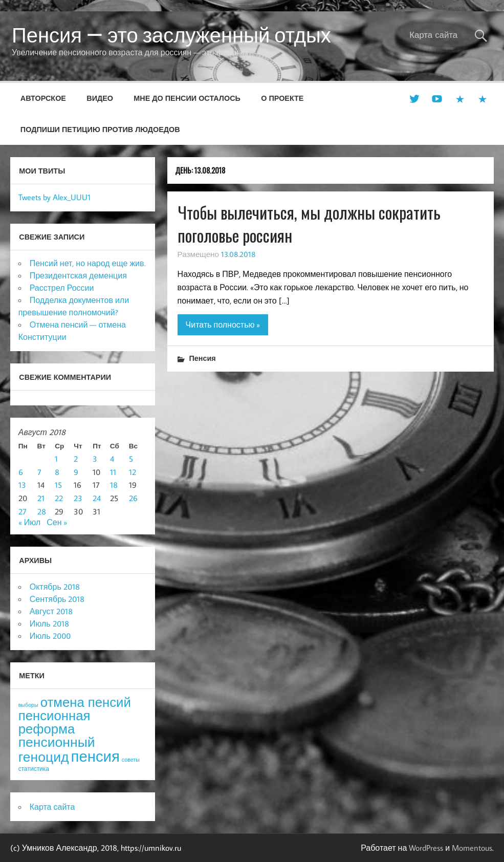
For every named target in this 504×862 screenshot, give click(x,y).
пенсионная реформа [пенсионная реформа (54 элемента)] (54, 722)
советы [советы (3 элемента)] (131, 760)
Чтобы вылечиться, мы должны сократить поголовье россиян (309, 224)
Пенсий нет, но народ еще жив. (88, 263)
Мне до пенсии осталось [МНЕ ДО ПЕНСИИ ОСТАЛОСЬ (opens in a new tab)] (187, 98)
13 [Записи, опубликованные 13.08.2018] (22, 485)
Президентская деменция (78, 275)
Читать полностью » (223, 325)
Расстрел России (62, 288)
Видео (100, 98)
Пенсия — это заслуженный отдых (171, 35)
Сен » (57, 522)
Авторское (43, 98)
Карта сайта (433, 35)
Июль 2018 (49, 623)
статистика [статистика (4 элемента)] (34, 769)
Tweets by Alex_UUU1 (54, 197)
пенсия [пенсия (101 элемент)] (95, 756)
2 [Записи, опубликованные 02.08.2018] (76, 459)
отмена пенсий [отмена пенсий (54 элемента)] (86, 702)
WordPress (426, 848)
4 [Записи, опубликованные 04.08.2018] (112, 459)
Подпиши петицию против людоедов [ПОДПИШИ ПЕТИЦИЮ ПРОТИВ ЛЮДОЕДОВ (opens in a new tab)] (100, 129)
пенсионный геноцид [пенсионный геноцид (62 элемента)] (57, 749)
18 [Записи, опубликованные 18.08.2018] (114, 485)
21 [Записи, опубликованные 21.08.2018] (41, 498)
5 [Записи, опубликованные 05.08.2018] (131, 459)
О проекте (282, 98)
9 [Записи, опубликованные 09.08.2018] (76, 472)
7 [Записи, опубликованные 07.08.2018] (39, 472)
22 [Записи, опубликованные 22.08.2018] (59, 498)
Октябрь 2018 (55, 587)
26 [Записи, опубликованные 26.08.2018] (133, 498)
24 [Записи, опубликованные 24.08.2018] (97, 498)
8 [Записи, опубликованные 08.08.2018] (57, 472)
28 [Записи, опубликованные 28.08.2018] (42, 511)
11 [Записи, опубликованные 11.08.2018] (113, 472)
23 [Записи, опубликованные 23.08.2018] (78, 498)
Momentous (472, 848)
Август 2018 (51, 611)
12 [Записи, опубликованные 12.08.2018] (133, 472)
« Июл (29, 522)
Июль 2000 (50, 636)
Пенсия (202, 358)
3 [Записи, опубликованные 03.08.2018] (95, 459)
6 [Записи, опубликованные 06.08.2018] (21, 472)
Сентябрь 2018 (57, 599)
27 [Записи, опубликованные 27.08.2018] (23, 511)
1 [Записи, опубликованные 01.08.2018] (56, 459)
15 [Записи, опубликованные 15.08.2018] (58, 485)
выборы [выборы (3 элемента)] (28, 705)
